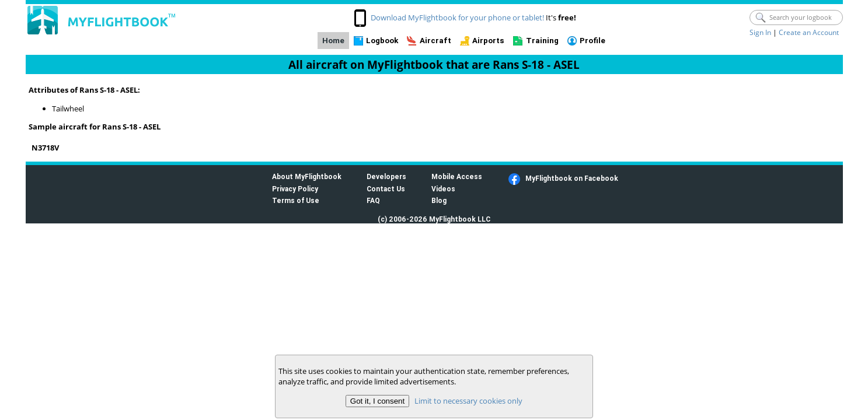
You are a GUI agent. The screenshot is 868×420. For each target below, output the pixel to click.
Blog (439, 200)
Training (542, 41)
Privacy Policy (295, 189)
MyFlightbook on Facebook (572, 178)
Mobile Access (457, 176)
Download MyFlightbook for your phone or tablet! (457, 17)
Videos (443, 189)
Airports (488, 41)
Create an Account (809, 32)
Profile (592, 41)
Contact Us (386, 189)
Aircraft (435, 41)
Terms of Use (296, 200)
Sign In (760, 32)
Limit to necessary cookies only (468, 401)
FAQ (373, 200)
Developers (386, 176)
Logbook (382, 41)
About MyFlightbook (307, 176)
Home (333, 41)
